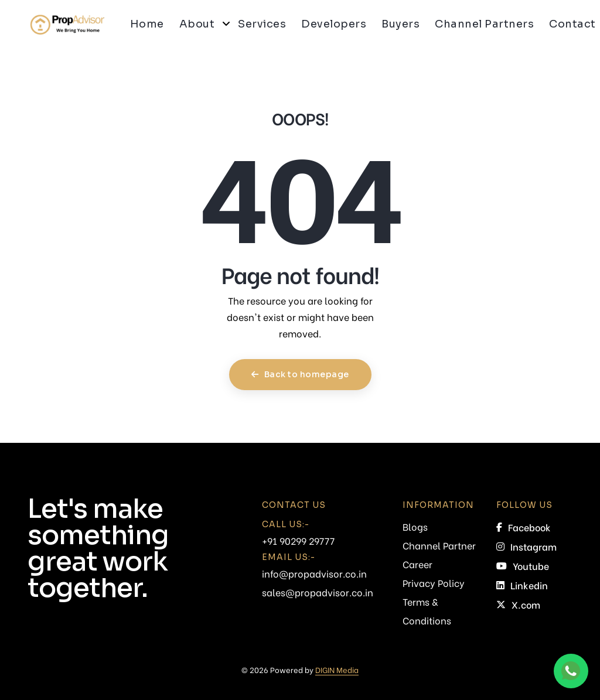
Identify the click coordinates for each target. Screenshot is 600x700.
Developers (334, 24)
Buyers (400, 24)
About (197, 24)
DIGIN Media (337, 669)
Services (262, 24)
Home (147, 24)
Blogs (415, 526)
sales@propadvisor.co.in (318, 592)
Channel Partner (439, 545)
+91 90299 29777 (298, 540)
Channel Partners (484, 24)
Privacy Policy (434, 583)
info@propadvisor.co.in (314, 573)
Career (417, 564)
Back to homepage (300, 374)
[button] (226, 24)
